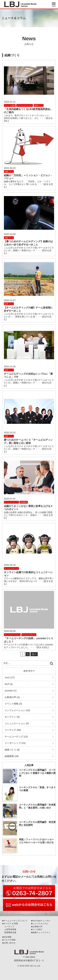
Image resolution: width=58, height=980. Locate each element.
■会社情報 (7, 937)
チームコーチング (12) (16, 737)
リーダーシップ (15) (15, 743)
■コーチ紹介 (37, 929)
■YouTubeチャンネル (41, 921)
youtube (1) (11, 691)
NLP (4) (9, 684)
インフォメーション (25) (17, 710)
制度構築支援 (9, 932)
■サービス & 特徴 (10, 924)
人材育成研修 (9, 929)
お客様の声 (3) (12, 697)
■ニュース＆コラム (40, 924)
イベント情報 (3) (13, 704)
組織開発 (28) (12, 756)
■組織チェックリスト (41, 932)
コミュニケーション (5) (17, 723)
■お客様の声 (37, 927)
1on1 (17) (10, 677)
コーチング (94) (13, 730)
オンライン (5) (12, 717)
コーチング (8, 927)
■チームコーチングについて (15, 921)
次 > (34, 654)
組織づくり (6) (12, 750)
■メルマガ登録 (9, 940)
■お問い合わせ (9, 943)
